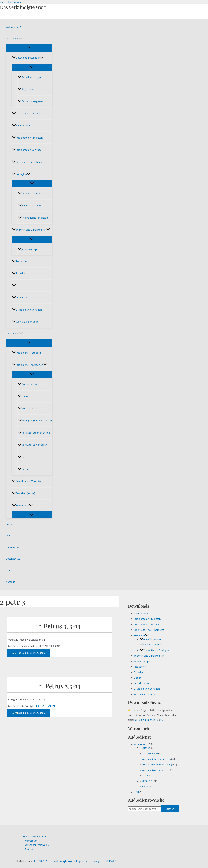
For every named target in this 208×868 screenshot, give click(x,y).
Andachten (20, 261)
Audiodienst (15, 334)
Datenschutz (13, 559)
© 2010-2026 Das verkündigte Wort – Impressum (61, 861)
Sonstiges (19, 273)
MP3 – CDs (26, 408)
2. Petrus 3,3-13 (60, 686)
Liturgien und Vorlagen (27, 310)
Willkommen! (13, 27)
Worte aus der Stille (25, 322)
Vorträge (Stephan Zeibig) (34, 433)
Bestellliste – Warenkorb (28, 481)
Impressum (12, 547)
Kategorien (140, 744)
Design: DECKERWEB (104, 861)
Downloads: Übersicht (26, 113)
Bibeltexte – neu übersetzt (29, 162)
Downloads (14, 39)
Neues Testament (30, 205)
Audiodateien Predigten (27, 138)
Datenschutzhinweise (37, 845)
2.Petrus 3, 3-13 (60, 626)
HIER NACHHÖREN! (44, 706)
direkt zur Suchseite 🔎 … (150, 720)
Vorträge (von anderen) (33, 445)
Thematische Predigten (33, 218)
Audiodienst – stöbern (26, 353)
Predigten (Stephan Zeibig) (35, 421)
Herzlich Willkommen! (36, 836)
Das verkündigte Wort (23, 7)
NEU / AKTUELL (23, 125)
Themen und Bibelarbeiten (31, 230)
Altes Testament (29, 193)
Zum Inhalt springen (12, 2)
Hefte (23, 457)
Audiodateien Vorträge (27, 150)
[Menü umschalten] (29, 48)
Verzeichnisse (22, 298)
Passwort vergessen (31, 101)
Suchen (10, 524)
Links (9, 536)
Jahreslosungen (28, 249)
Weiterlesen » (29, 653)
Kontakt (10, 582)
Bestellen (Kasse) (23, 493)
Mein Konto (22, 505)
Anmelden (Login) (30, 77)
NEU (136, 792)
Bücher (24, 469)
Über (9, 570)
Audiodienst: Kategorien (29, 365)
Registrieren (27, 89)
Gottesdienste (28, 384)
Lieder (17, 285)
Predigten (21, 174)
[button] (21, 39)
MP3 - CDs (148, 781)
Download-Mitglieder (28, 58)
